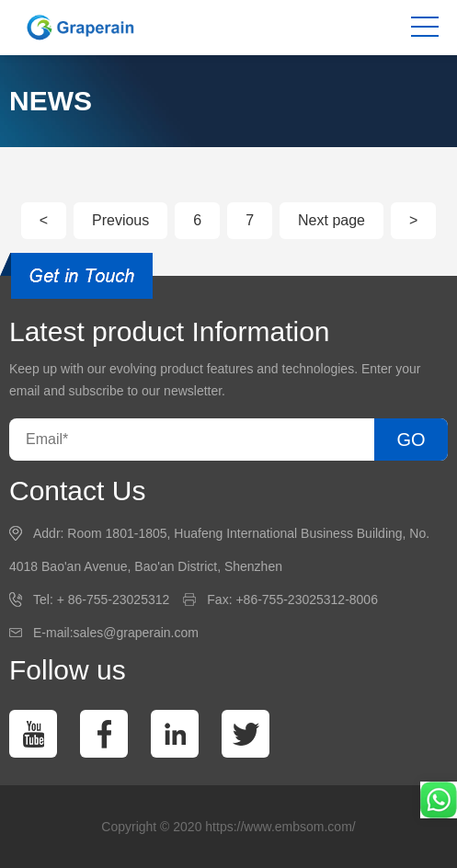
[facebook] (104, 734)
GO (411, 440)
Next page (331, 220)
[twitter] (246, 734)
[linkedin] (175, 734)
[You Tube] (33, 734)
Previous (120, 220)
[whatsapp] (439, 800)
